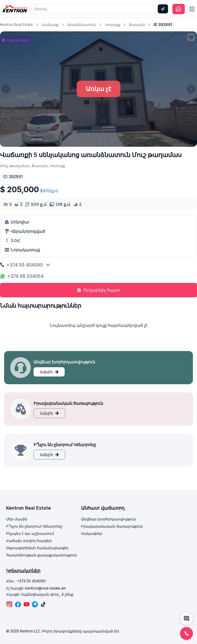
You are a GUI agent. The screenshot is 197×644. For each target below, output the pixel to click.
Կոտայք (113, 25)
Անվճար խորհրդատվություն (109, 519)
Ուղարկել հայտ (99, 290)
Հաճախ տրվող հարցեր (29, 541)
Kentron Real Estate (16, 25)
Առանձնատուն (82, 25)
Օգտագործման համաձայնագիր (37, 548)
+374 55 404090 (21, 265)
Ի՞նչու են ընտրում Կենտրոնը (34, 526)
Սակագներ (92, 533)
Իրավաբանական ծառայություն (112, 526)
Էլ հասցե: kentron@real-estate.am (36, 588)
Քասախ (137, 25)
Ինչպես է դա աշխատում (30, 533)
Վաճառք (50, 25)
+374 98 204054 (22, 276)
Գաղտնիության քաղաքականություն (42, 555)
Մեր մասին (17, 519)
